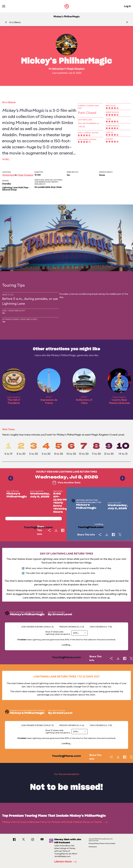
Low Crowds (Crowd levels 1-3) (37, 627)
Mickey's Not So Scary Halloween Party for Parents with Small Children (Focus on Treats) (55, 822)
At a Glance (15, 22)
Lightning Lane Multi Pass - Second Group (16, 189)
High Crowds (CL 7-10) (101, 627)
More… (6, 159)
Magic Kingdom (76, 69)
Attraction (58, 69)
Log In (127, 6)
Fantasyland (8, 175)
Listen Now (66, 862)
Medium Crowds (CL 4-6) (72, 627)
